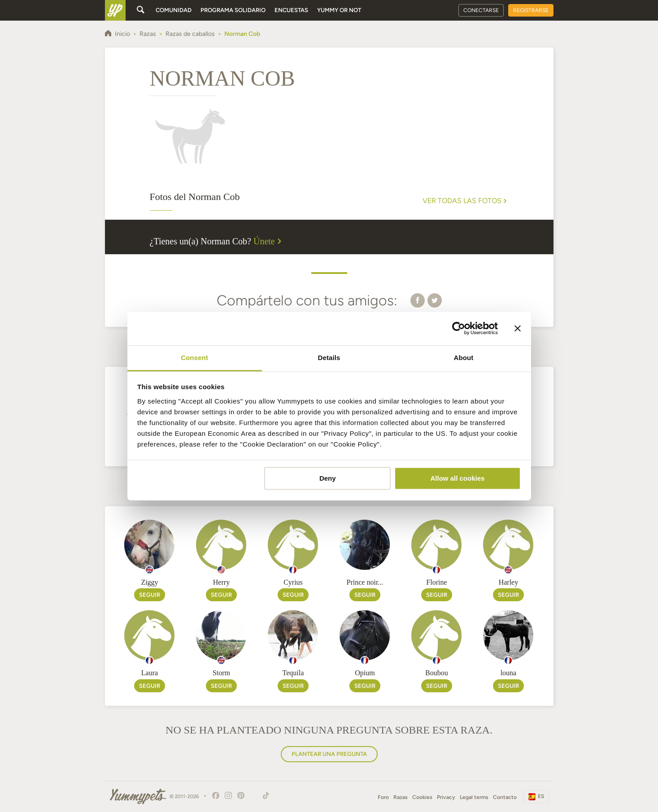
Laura (150, 673)
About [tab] (464, 358)
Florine (436, 582)
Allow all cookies (457, 478)
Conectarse (481, 10)
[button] (418, 300)
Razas (401, 797)
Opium (365, 673)
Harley (509, 582)
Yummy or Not (339, 10)
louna (509, 673)
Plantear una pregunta (329, 754)
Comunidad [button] (174, 10)
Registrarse (531, 10)
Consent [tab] (194, 358)
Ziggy (149, 582)
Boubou (437, 673)
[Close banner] (518, 328)
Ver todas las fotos (466, 201)
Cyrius (293, 582)
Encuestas (291, 10)
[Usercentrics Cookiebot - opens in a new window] (459, 328)
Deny (328, 478)
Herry (221, 582)
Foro (383, 797)
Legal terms (474, 797)
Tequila (293, 673)
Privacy (446, 797)
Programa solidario (233, 10)
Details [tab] (329, 358)
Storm (221, 673)
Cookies (422, 797)
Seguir (150, 595)
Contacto (505, 797)
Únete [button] (269, 241)
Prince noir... (365, 582)
